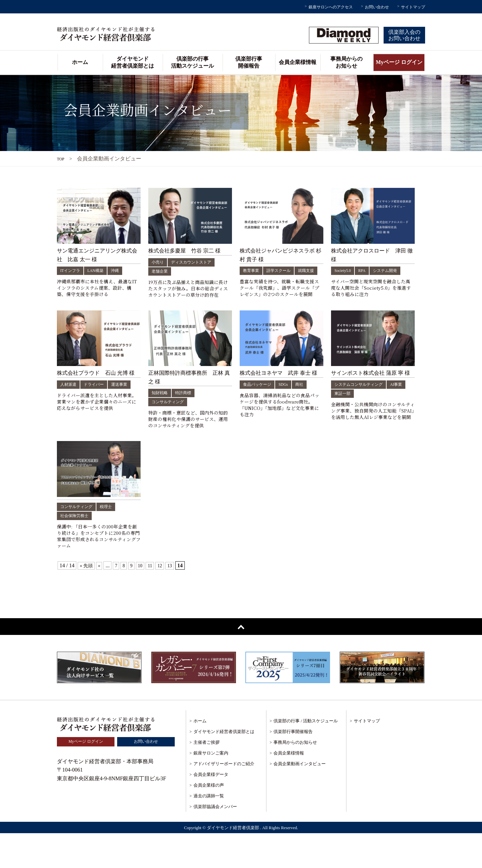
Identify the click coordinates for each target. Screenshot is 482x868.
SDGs (289, 404)
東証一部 (366, 413)
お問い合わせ (377, 7)
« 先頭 (87, 600)
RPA (365, 270)
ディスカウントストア (196, 262)
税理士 (112, 537)
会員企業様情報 (298, 62)
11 (154, 600)
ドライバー (98, 404)
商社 (306, 404)
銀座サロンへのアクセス (331, 7)
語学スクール (283, 270)
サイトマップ (413, 7)
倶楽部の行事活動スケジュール (192, 62)
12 (165, 600)
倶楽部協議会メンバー (215, 841)
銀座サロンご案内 (211, 788)
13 (176, 600)
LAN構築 (100, 270)
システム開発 (391, 270)
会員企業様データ (211, 809)
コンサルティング (170, 421)
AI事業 (341, 413)
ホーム (80, 62)
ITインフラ (72, 270)
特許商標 (187, 412)
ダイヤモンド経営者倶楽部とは (133, 62)
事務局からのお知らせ (346, 62)
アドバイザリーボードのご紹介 (224, 799)
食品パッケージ (259, 404)
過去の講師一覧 (209, 831)
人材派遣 (70, 404)
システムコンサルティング (363, 404)
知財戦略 (161, 412)
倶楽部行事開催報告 (249, 62)
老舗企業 (161, 271)
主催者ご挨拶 (207, 777)
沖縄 (122, 270)
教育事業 (252, 270)
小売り (159, 262)
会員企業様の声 (209, 820)
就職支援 (252, 279)
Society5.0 (344, 270)
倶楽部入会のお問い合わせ (404, 35)
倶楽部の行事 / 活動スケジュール (306, 756)
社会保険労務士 (77, 546)
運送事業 (127, 404)
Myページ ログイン (399, 62)
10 (144, 600)
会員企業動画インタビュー (300, 799)
